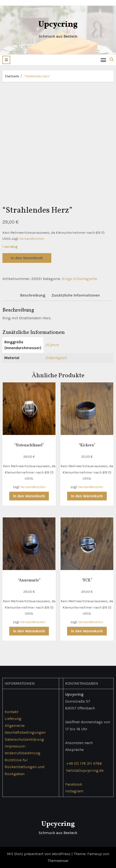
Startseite (12, 76)
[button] (6, 60)
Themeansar (58, 861)
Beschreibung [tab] (33, 295)
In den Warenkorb (27, 258)
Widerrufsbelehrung (22, 753)
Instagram (74, 791)
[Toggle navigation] (103, 60)
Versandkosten (32, 239)
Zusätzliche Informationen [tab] (76, 295)
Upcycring (58, 25)
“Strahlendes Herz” (37, 76)
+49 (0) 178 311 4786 (84, 763)
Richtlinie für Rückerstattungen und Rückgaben (25, 767)
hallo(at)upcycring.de (85, 770)
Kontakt (12, 712)
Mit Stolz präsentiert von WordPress (39, 854)
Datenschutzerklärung (24, 739)
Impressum (15, 746)
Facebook (74, 784)
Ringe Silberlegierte (79, 279)
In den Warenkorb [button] (29, 496)
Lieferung (13, 719)
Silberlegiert (56, 358)
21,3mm (52, 345)
